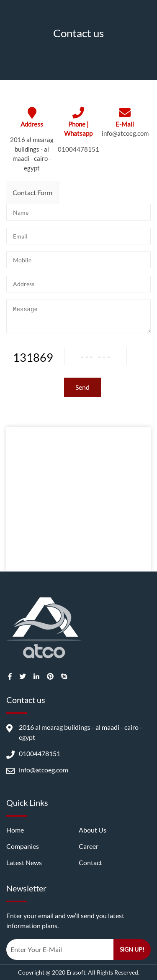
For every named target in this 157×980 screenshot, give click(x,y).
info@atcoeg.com (125, 133)
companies (23, 846)
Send (82, 387)
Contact (90, 862)
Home (15, 830)
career (89, 846)
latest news (24, 862)
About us (93, 830)
